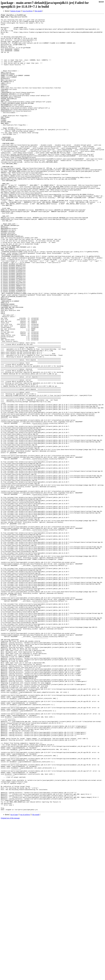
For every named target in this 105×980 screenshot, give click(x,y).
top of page (14, 973)
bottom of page (16, 11)
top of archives (28, 11)
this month (38, 11)
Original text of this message (10, 976)
